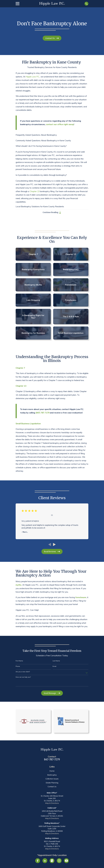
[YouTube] (66, 861)
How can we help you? (23, 677)
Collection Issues (52, 779)
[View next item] (54, 545)
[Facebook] (38, 861)
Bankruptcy (52, 775)
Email (54, 666)
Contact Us (52, 787)
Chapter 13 (35, 191)
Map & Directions (52, 803)
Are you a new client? (23, 672)
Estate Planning (52, 783)
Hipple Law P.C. (33, 77)
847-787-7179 (52, 759)
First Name (19, 661)
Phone (18, 666)
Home (52, 771)
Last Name (56, 661)
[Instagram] (59, 861)
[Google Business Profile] (52, 861)
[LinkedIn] (45, 861)
